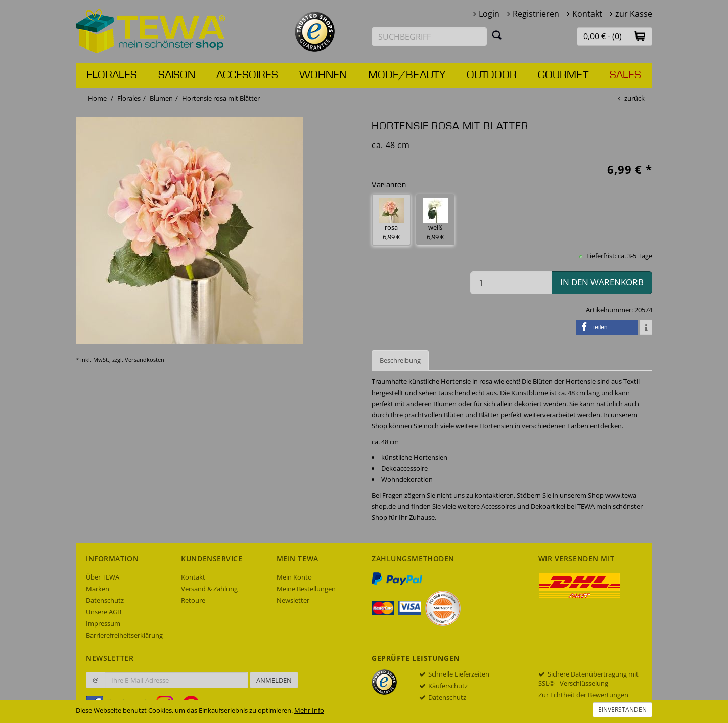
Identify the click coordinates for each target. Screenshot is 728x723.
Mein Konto (294, 577)
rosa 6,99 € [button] (391, 220)
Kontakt (587, 14)
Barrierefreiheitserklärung (124, 635)
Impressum (103, 623)
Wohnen (323, 75)
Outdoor (492, 75)
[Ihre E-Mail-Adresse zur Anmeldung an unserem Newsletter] (176, 680)
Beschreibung (400, 360)
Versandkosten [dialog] (145, 359)
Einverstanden (622, 710)
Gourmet (563, 75)
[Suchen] (497, 35)
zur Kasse (634, 14)
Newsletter (293, 600)
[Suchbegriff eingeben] (429, 37)
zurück (634, 98)
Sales (625, 75)
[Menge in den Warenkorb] (511, 283)
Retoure (193, 600)
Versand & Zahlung (209, 589)
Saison (177, 75)
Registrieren (536, 14)
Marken (98, 589)
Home (97, 98)
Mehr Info (309, 710)
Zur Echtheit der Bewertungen (583, 695)
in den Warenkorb (602, 282)
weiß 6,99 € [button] (435, 220)
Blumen (161, 98)
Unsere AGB (104, 612)
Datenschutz (105, 600)
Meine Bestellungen (306, 589)
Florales (112, 75)
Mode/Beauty (407, 75)
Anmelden (274, 680)
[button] (640, 36)
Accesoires (247, 75)
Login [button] (489, 14)
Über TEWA (103, 577)
